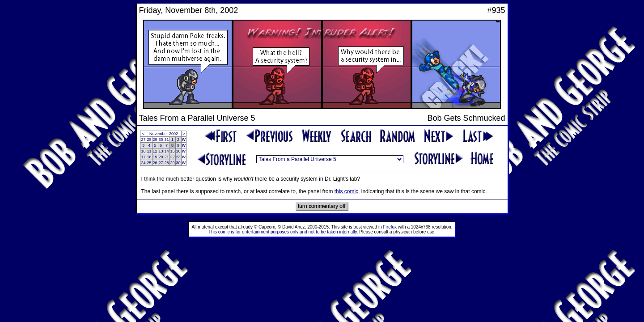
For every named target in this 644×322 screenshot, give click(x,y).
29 (155, 140)
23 (178, 157)
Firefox (390, 227)
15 (173, 151)
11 (149, 151)
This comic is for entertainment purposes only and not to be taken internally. (283, 232)
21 (167, 157)
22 (173, 157)
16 (178, 151)
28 (149, 140)
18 (149, 157)
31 (167, 140)
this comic (346, 191)
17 (143, 157)
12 (155, 151)
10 (143, 151)
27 (143, 140)
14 (167, 151)
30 (161, 140)
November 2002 (164, 134)
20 (161, 157)
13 (161, 151)
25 (149, 163)
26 (155, 163)
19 (155, 157)
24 (143, 163)
